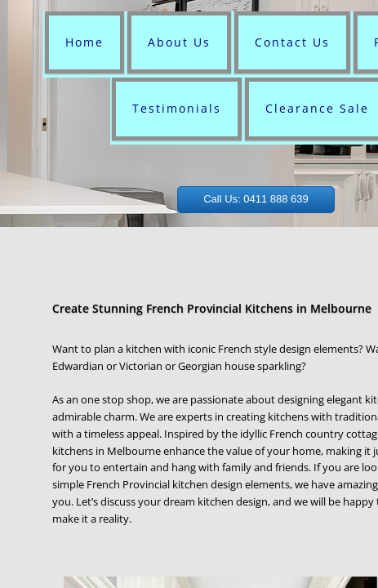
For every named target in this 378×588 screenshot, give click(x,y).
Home (84, 42)
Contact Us (292, 42)
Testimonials (177, 108)
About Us (179, 42)
